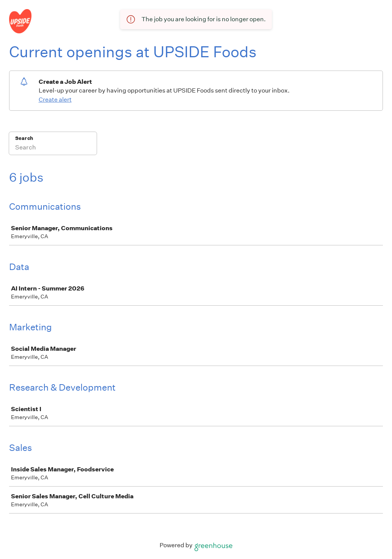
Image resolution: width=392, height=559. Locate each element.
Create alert (55, 100)
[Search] (53, 148)
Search (24, 138)
